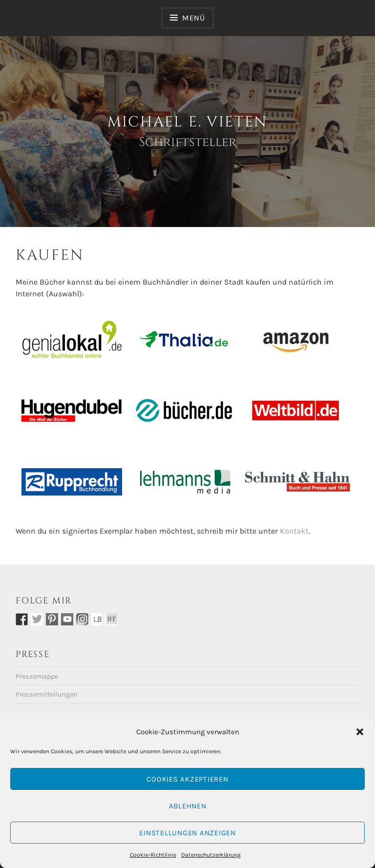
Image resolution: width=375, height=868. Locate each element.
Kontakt (294, 531)
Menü (194, 18)
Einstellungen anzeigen (187, 833)
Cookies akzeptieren (187, 779)
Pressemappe (37, 676)
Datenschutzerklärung (211, 855)
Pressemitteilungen (47, 694)
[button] (360, 732)
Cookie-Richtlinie (153, 855)
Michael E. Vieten (187, 122)
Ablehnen (188, 806)
